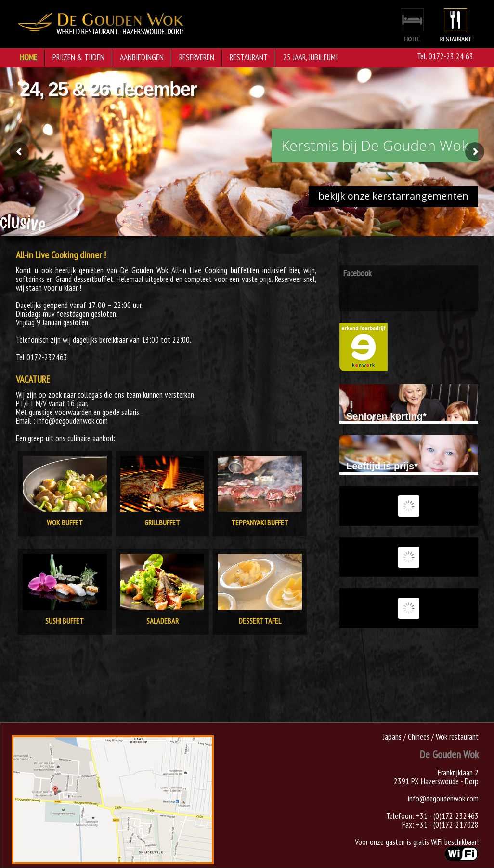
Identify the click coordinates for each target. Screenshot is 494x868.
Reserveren (197, 57)
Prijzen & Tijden (78, 57)
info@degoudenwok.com (443, 799)
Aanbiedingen (142, 57)
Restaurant (249, 57)
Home (28, 57)
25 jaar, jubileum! (310, 57)
